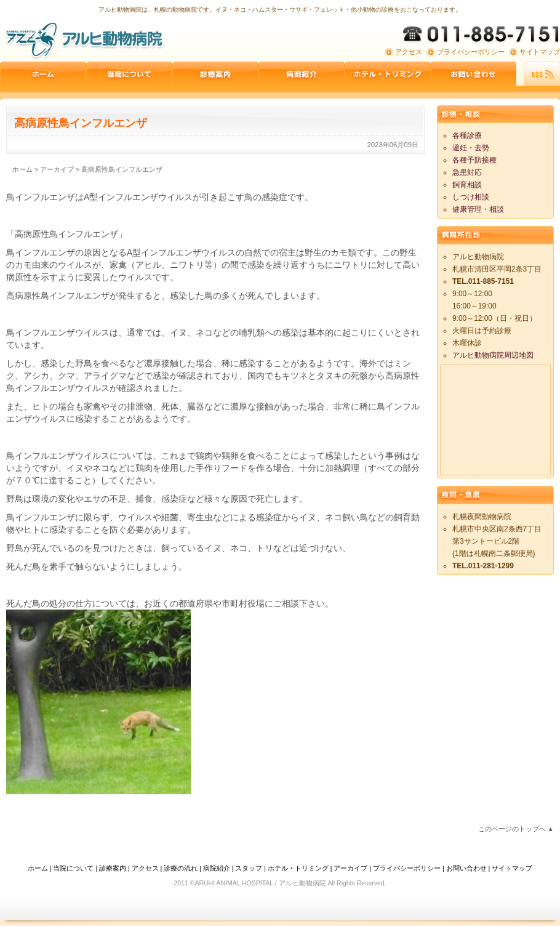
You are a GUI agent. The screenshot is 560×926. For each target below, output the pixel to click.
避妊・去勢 (471, 148)
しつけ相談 (471, 197)
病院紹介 (302, 74)
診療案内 (215, 74)
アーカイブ (350, 868)
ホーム (43, 74)
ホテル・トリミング (298, 868)
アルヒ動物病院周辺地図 (493, 355)
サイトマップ (540, 52)
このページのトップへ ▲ (516, 829)
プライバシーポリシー (471, 52)
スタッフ (249, 868)
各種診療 (467, 135)
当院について (129, 74)
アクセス (409, 52)
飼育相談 (467, 185)
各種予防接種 (474, 160)
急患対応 (467, 172)
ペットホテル (388, 74)
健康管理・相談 (478, 209)
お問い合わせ (474, 74)
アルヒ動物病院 (83, 40)
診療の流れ (181, 868)
